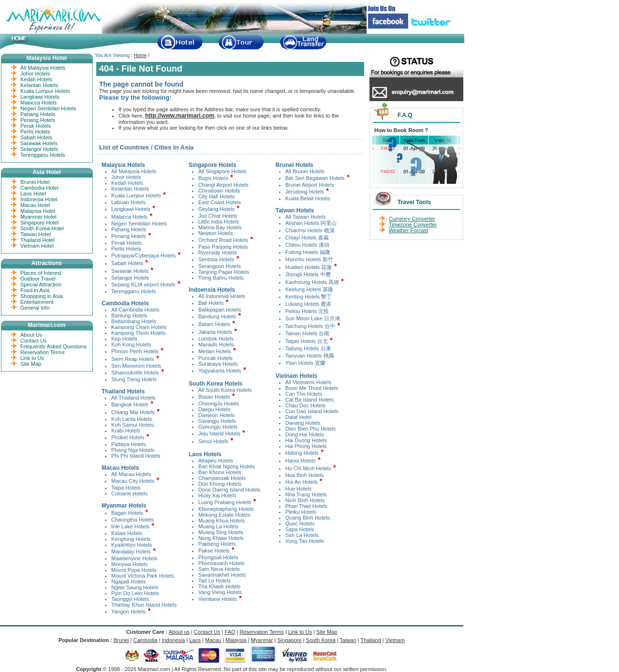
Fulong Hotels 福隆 (308, 252)
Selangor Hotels (130, 278)
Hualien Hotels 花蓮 (309, 267)
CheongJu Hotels (219, 403)
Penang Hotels (129, 236)
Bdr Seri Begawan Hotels (315, 178)
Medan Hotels (215, 351)
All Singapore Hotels (222, 171)
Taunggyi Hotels (130, 599)
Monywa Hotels (129, 564)
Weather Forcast (408, 230)
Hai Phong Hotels (306, 446)
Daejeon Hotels (216, 415)
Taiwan (348, 640)
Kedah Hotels (127, 183)
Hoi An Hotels (302, 482)
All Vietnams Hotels (308, 382)
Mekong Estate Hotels (224, 515)
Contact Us (33, 341)
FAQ (230, 632)
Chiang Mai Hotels (133, 412)
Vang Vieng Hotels (220, 592)
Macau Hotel (35, 205)
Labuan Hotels (128, 202)
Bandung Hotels (217, 316)
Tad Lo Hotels (214, 581)
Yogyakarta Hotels (220, 371)
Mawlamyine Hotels (134, 558)
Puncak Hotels (215, 358)
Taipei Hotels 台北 (307, 341)
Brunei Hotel (35, 182)
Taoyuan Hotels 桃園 (310, 356)
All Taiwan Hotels (306, 217)
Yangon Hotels (128, 612)
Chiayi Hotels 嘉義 (307, 238)
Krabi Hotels (126, 431)
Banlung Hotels (129, 315)
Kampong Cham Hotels (139, 327)
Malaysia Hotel (38, 211)
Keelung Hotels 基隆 (309, 289)
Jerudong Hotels (305, 192)
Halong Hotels (302, 453)
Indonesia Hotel (39, 199)
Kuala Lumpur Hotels (136, 195)
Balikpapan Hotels (220, 310)
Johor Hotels (126, 177)
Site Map (31, 364)
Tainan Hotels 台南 (308, 333)
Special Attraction (41, 284)
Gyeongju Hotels (218, 427)
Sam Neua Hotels (219, 569)
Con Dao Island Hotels (312, 411)
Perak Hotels (126, 243)
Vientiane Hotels (218, 599)
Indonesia (174, 640)
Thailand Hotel (37, 240)
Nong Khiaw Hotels (221, 538)
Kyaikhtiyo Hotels (132, 545)
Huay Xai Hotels (217, 495)
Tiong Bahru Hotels (221, 278)
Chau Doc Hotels (305, 405)
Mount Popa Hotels (134, 570)
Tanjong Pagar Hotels (224, 272)
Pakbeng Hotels (217, 544)
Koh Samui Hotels (133, 425)
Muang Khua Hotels (222, 521)
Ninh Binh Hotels (305, 500)
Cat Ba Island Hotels (309, 400)
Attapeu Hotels (216, 461)
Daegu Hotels (214, 409)
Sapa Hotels (300, 529)
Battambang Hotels (134, 321)
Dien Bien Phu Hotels (311, 429)
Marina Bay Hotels (220, 227)
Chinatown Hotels (219, 191)
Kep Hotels (124, 339)
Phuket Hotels (128, 437)
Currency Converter (412, 219)
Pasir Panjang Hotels (223, 247)
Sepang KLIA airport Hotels (143, 284)
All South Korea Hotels (225, 390)
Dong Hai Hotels (305, 434)
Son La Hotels (302, 535)
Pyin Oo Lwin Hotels (135, 593)
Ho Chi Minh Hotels (308, 468)
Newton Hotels (216, 233)
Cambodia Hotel (39, 188)
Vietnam (395, 640)
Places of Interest (41, 273)
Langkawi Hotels (131, 209)
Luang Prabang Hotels (225, 502)
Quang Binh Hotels (308, 518)
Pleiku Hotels (301, 512)
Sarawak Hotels (130, 271)
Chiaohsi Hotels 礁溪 (310, 230)
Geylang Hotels (216, 209)
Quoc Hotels (300, 523)
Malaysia (236, 640)
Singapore (289, 640)
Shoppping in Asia (42, 296)
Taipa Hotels (126, 488)
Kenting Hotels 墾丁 (309, 297)
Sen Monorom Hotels (136, 366)
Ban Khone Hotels (220, 472)
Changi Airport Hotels (223, 185)
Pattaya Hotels (129, 444)
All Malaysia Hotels (134, 171)
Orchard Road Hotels (223, 240)
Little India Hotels (219, 222)
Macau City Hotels (133, 481)
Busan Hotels (214, 397)
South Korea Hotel (42, 228)
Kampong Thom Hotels (138, 333)
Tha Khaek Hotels (219, 586)
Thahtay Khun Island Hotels (144, 605)
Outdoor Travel (38, 279)
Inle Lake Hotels (130, 526)
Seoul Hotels (213, 441)
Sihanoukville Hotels (135, 373)
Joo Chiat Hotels (218, 216)
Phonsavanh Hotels (221, 563)
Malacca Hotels (129, 217)
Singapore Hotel (39, 223)
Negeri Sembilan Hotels (139, 224)
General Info (35, 308)
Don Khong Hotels (220, 484)
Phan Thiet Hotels (306, 506)
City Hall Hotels (216, 196)
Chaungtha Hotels (133, 520)
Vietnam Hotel (37, 246)
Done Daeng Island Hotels (229, 490)
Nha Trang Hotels (306, 494)
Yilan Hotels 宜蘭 (305, 363)
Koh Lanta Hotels (132, 419)
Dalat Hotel (298, 417)
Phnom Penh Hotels (135, 351)
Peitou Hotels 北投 (307, 311)
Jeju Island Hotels (219, 433)
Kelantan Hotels (130, 189)
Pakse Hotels (214, 551)
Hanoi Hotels (301, 461)
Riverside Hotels (218, 253)
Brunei (121, 640)
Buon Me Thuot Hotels (312, 388)
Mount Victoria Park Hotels (143, 576)
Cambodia (146, 640)
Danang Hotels (303, 423)
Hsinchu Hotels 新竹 (309, 259)
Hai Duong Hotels (306, 440)
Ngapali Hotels (129, 582)
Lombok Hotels (216, 339)
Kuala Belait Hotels (308, 198)
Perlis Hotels (126, 249)
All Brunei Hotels (305, 171)
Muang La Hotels (218, 526)
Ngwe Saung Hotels (135, 587)
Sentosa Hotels (216, 259)
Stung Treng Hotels (134, 379)
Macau (213, 640)
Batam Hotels (214, 324)
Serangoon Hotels (220, 266)
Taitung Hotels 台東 (308, 348)
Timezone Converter (413, 224)
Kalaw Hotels (127, 533)
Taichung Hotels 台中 (310, 326)
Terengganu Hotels (133, 291)
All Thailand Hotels (133, 398)
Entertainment (37, 302)
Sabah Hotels (127, 263)
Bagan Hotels (127, 513)
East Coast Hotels (220, 202)
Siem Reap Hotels (133, 359)
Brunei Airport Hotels (310, 185)
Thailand (371, 640)
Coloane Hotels (129, 493)
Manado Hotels (216, 344)
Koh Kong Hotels (131, 344)
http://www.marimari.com (180, 116)
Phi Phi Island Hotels (136, 456)
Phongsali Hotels (218, 557)
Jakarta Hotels (215, 332)
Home (140, 55)
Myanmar (262, 640)
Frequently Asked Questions (54, 346)
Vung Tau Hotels (305, 541)
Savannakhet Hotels (222, 575)
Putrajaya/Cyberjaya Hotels (143, 255)
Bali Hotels (211, 303)
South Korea (321, 640)
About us (179, 632)
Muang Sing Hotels (221, 532)
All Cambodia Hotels (135, 310)
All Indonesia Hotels (222, 296)
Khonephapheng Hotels (226, 509)
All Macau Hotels (131, 474)
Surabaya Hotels (218, 364)
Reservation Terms (43, 352)
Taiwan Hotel (36, 234)
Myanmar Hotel (38, 217)
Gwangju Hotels (217, 421)
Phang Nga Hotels (133, 450)
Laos (195, 640)
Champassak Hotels (222, 478)
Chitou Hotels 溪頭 (307, 245)
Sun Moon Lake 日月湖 (313, 318)
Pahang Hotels (129, 229)
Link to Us (32, 358)
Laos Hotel (33, 194)
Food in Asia (35, 290)
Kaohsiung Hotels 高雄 (312, 282)
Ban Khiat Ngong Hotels (227, 466)
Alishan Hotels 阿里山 (311, 223)
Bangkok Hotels (130, 404)
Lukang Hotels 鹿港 (308, 304)
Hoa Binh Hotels (305, 475)
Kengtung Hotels (131, 539)
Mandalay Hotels (131, 552)
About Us (31, 335)
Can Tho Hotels (304, 394)
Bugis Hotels (213, 178)
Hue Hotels (298, 489)
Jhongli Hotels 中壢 (308, 274)
